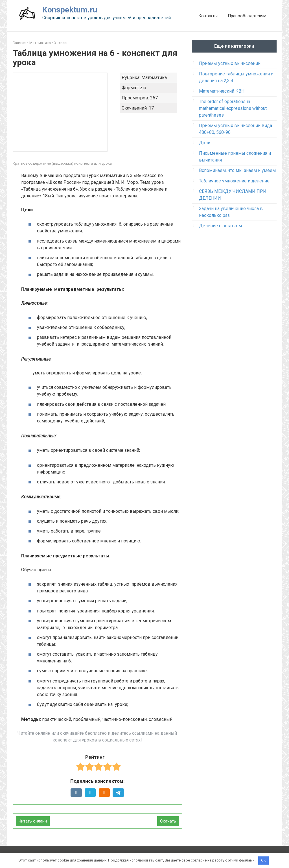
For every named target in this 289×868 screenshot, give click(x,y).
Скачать (168, 821)
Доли (205, 143)
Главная (19, 43)
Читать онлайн (33, 821)
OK (263, 860)
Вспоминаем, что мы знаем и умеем (237, 170)
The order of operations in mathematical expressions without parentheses (233, 108)
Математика (40, 43)
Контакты (208, 16)
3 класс (60, 43)
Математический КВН (222, 91)
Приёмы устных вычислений (230, 63)
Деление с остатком (220, 226)
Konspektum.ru (70, 10)
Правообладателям (247, 16)
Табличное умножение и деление (234, 181)
